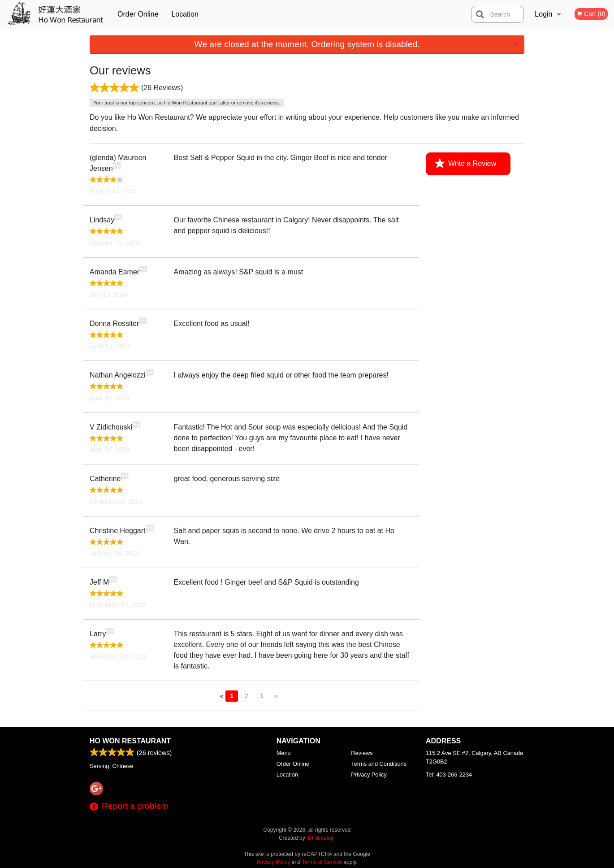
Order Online (138, 14)
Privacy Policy (369, 775)
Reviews (362, 753)
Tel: (449, 775)
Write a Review (465, 164)
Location (185, 14)
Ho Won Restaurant (130, 741)
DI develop (321, 838)
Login (543, 14)
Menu (284, 753)
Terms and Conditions (379, 764)
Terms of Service (322, 862)
